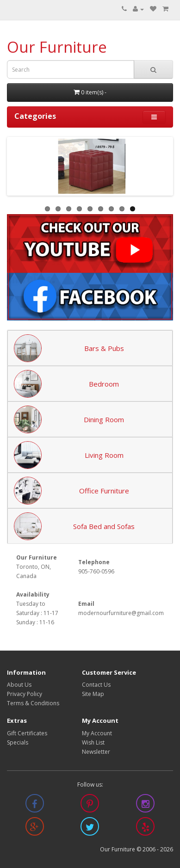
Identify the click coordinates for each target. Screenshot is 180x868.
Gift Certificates (27, 733)
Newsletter (96, 752)
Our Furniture (57, 47)
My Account (97, 733)
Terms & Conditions (33, 703)
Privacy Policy (25, 694)
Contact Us (96, 685)
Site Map (93, 694)
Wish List (93, 742)
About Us (19, 685)
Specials (18, 742)
